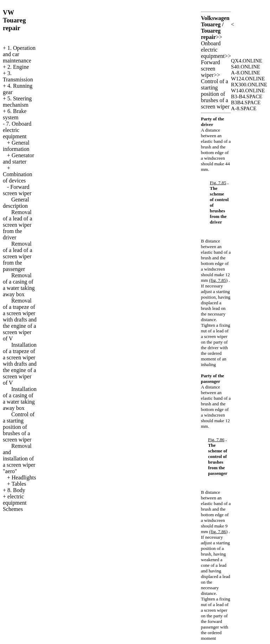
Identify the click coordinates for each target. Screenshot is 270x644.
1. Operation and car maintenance (19, 54)
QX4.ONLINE (247, 61)
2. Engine (18, 67)
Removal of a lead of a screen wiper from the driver (18, 225)
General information (16, 146)
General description (16, 203)
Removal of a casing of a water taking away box (19, 285)
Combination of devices (18, 177)
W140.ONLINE (248, 91)
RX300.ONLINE (249, 85)
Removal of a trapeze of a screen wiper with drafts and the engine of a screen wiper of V (20, 320)
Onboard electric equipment (213, 50)
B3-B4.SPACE (247, 97)
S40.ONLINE (246, 67)
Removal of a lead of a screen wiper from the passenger (18, 256)
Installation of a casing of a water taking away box (20, 399)
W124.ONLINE (248, 79)
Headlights (24, 477)
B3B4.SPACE (246, 102)
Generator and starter (18, 158)
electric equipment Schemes (15, 503)
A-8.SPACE (244, 108)
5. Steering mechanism (17, 102)
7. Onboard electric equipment (17, 130)
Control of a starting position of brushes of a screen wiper (19, 427)
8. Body (16, 490)
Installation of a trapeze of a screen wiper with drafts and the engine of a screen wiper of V (20, 364)
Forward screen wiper (17, 190)
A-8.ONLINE (246, 73)
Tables (19, 484)
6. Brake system (15, 114)
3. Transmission (18, 76)
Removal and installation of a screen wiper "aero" (19, 459)
